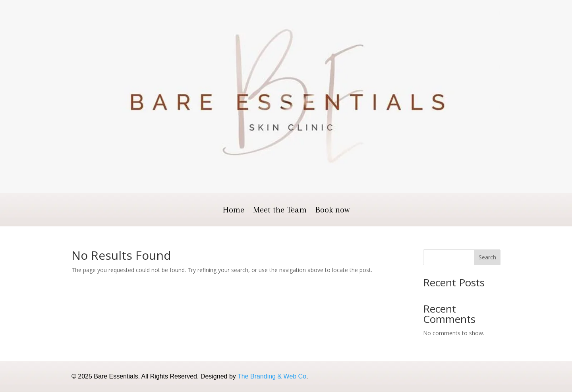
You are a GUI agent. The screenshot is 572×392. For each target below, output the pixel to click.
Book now (332, 211)
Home (234, 211)
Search (487, 257)
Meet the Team (280, 211)
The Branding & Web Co (272, 376)
